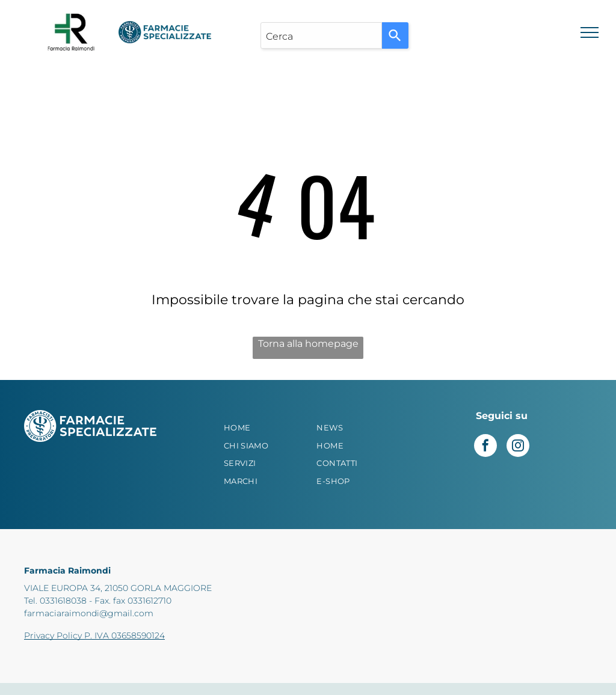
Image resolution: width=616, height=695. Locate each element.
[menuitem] (262, 428)
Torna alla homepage (308, 344)
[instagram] (518, 447)
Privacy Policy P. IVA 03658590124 (94, 635)
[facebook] (485, 447)
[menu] (590, 32)
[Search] (395, 35)
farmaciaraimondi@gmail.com (89, 613)
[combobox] (321, 35)
